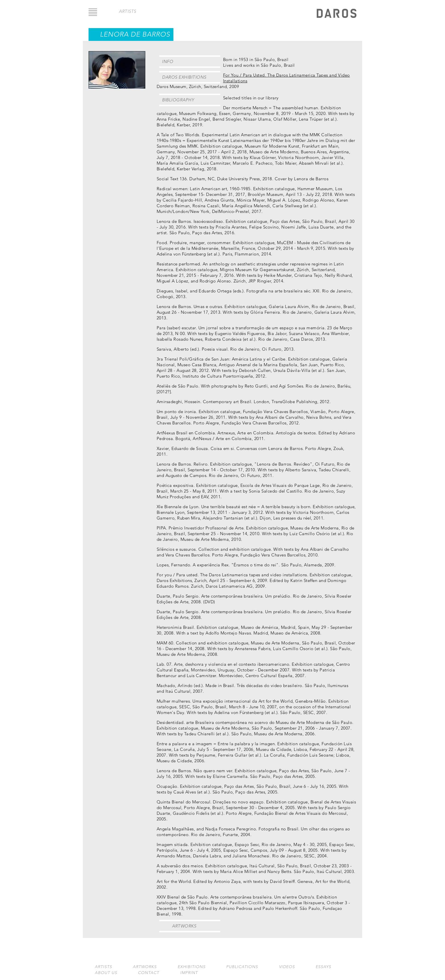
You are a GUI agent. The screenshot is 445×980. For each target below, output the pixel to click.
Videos (287, 967)
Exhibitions (192, 967)
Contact (149, 973)
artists (128, 11)
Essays (323, 967)
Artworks (184, 926)
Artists (103, 967)
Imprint (189, 973)
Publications (242, 967)
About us (106, 973)
